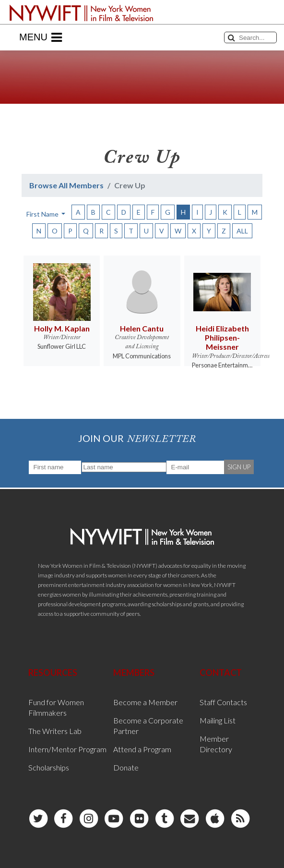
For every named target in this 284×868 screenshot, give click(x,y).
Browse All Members (66, 185)
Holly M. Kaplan (62, 328)
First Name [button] (43, 214)
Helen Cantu (142, 328)
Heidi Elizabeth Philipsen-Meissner (222, 337)
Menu (41, 37)
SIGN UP (239, 467)
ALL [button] (242, 231)
